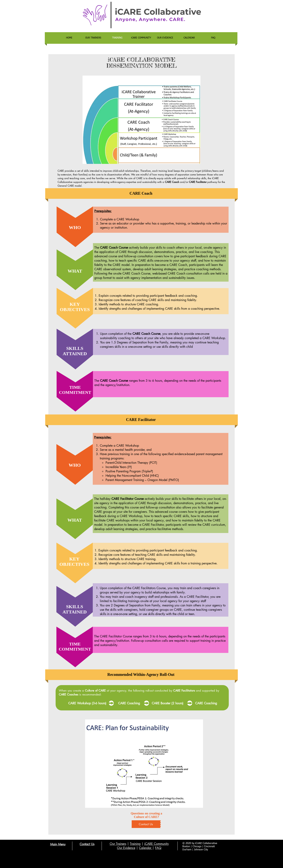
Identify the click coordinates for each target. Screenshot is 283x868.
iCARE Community (157, 844)
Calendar (146, 848)
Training (135, 844)
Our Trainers (118, 844)
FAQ (158, 848)
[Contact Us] (146, 824)
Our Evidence (126, 848)
